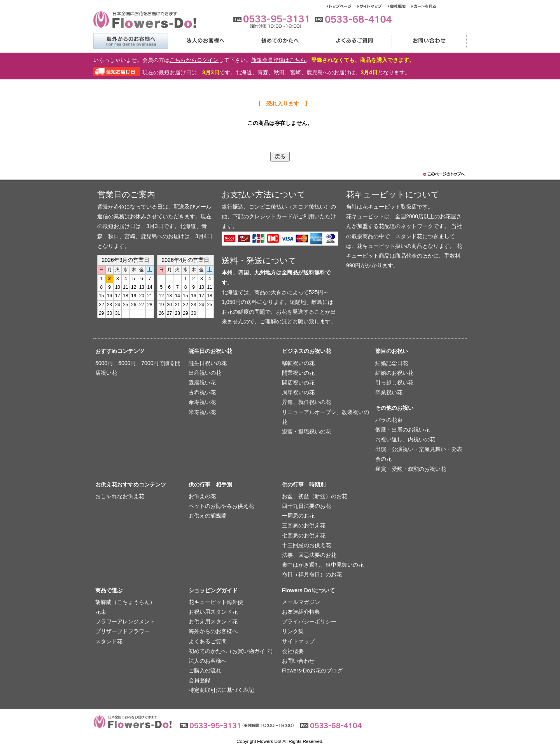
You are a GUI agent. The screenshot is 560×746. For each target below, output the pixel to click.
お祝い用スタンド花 (213, 612)
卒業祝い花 (389, 392)
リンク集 (293, 631)
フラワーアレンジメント (125, 621)
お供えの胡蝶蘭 (208, 516)
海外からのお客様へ (130, 41)
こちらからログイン (194, 60)
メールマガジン (301, 602)
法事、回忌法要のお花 (309, 555)
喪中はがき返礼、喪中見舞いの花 (323, 565)
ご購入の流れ (205, 671)
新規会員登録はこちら (278, 60)
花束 (101, 612)
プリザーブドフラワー (122, 631)
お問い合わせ (429, 41)
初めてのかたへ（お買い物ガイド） (232, 651)
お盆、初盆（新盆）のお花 (315, 496)
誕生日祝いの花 (208, 363)
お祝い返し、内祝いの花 (405, 439)
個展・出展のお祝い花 (402, 430)
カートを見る (424, 6)
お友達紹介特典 (301, 612)
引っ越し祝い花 (394, 383)
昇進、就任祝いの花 (306, 402)
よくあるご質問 (354, 41)
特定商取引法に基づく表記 (221, 690)
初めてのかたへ (280, 41)
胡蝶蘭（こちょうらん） (125, 602)
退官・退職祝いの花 (306, 432)
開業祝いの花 (298, 373)
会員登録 (199, 680)
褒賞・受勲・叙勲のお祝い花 (411, 469)
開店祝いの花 (298, 383)
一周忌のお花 (298, 516)
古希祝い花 (202, 392)
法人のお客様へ (205, 41)
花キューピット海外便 (216, 602)
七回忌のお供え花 (304, 535)
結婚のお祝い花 (394, 373)
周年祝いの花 (298, 392)
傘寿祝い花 (202, 402)
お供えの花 (202, 496)
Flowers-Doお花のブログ (312, 671)
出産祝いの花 (205, 373)
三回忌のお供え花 (304, 525)
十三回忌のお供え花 (306, 545)
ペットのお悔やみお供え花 (221, 506)
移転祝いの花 (298, 363)
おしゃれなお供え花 (120, 496)
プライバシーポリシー (309, 621)
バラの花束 (389, 420)
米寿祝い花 (202, 412)
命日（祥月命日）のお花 (312, 574)
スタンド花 (109, 641)
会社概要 (400, 6)
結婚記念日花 (392, 363)
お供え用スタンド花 (213, 621)
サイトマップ (373, 6)
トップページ (342, 6)
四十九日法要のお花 (306, 506)
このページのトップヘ (443, 174)
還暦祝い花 (202, 383)
